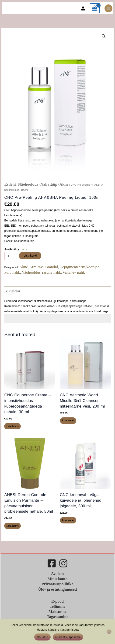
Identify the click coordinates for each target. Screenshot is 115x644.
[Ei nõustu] (109, 632)
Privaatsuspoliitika (57, 584)
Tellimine (57, 606)
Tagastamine (58, 617)
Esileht (10, 184)
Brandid (52, 267)
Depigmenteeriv (72, 267)
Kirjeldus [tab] (12, 291)
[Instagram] (63, 563)
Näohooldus (28, 184)
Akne (64, 184)
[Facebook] (52, 563)
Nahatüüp (49, 184)
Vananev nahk (74, 272)
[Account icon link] (83, 8)
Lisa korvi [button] (12, 426)
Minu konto (58, 579)
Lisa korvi (30, 256)
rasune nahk (52, 272)
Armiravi (37, 267)
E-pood (57, 601)
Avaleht (57, 574)
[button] (104, 36)
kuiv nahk (12, 272)
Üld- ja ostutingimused (57, 589)
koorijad (93, 267)
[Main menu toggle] (108, 8)
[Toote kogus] (10, 256)
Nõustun (42, 637)
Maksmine (57, 612)
